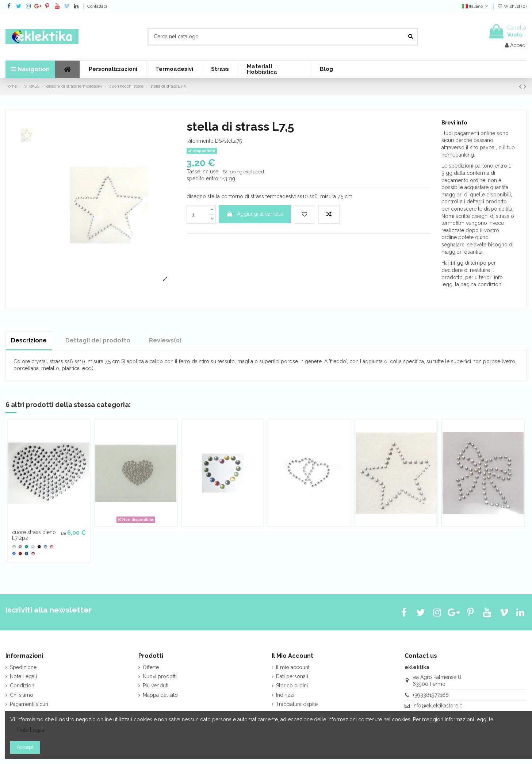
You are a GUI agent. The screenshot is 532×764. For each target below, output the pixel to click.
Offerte (151, 667)
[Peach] (33, 554)
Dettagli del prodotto (98, 340)
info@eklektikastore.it (437, 706)
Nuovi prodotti (160, 676)
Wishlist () (512, 6)
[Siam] (20, 554)
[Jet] (39, 547)
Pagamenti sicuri (29, 704)
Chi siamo (22, 695)
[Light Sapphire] (45, 547)
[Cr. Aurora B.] (33, 547)
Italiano (476, 6)
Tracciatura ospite (297, 704)
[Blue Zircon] (26, 547)
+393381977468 (431, 695)
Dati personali (292, 676)
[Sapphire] (14, 554)
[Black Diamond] (20, 547)
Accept (25, 747)
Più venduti (156, 686)
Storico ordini (292, 686)
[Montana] (26, 554)
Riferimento (200, 141)
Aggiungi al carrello (255, 214)
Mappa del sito (160, 695)
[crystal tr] (14, 547)
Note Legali (23, 676)
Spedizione (23, 667)
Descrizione (29, 340)
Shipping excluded (243, 172)
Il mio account (293, 667)
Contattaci (97, 6)
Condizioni (23, 686)
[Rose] (52, 547)
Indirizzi (285, 695)
